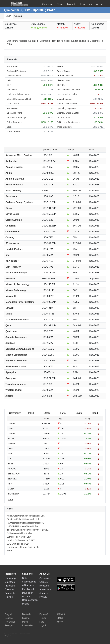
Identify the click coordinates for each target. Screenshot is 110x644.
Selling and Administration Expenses (70, 122)
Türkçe (43, 618)
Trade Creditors (64, 127)
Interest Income (64, 99)
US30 (10, 429)
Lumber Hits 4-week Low (19, 537)
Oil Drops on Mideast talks (19, 533)
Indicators (10, 586)
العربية (43, 625)
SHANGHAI (14, 474)
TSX (10, 484)
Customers (45, 578)
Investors (44, 586)
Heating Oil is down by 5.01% (21, 540)
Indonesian (28, 625)
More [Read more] (10, 499)
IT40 (10, 459)
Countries (10, 582)
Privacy (43, 597)
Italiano (26, 618)
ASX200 (12, 469)
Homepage (10, 578)
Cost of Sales (63, 71)
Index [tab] (31, 413)
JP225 (11, 439)
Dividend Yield (64, 80)
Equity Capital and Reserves (19, 94)
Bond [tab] (95, 413)
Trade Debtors (13, 131)
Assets (60, 66)
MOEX (11, 489)
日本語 (60, 618)
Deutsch (26, 614)
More (9, 551)
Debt (9, 80)
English (9, 614)
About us (44, 593)
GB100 (11, 444)
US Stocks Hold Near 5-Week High (23, 547)
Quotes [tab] (18, 16)
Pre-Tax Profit (63, 118)
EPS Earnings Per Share (69, 90)
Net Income (12, 108)
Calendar (10, 589)
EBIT (9, 85)
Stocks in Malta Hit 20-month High (23, 519)
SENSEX (12, 479)
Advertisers (45, 589)
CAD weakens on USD (18, 544)
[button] (102, 4)
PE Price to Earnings (16, 118)
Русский (44, 614)
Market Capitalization (67, 104)
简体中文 (61, 614)
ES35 (10, 464)
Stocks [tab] (47, 413)
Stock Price (12, 66)
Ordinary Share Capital (68, 113)
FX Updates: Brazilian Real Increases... (26, 523)
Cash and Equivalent (16, 71)
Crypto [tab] (79, 413)
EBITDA (61, 85)
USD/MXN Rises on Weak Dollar (22, 526)
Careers (43, 582)
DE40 (10, 449)
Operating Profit (14, 113)
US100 (11, 434)
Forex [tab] (63, 413)
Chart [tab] (9, 16)
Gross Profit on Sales (67, 94)
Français (9, 625)
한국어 (60, 622)
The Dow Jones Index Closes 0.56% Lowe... (28, 530)
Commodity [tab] (15, 413)
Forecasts (10, 593)
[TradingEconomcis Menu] (7, 4)
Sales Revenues (14, 122)
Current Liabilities (65, 76)
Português (10, 622)
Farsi (42, 622)
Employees (12, 90)
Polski (25, 622)
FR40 (10, 454)
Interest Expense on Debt (19, 99)
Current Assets (14, 76)
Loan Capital (13, 104)
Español (9, 618)
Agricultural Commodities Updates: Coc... (26, 516)
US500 (11, 424)
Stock (9, 127)
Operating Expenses (66, 108)
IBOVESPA (13, 494)
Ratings (9, 597)
